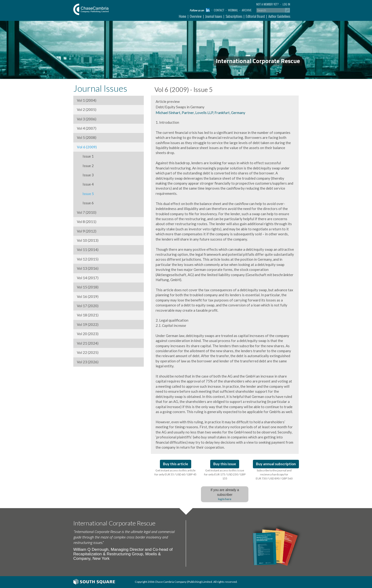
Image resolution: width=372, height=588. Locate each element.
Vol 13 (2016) (88, 268)
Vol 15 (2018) (88, 287)
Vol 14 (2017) (88, 278)
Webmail (233, 10)
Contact (219, 10)
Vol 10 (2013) (88, 240)
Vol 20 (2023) (88, 334)
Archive (247, 10)
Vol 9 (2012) (87, 231)
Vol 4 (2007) (87, 128)
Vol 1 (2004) (87, 100)
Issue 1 (85, 156)
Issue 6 (85, 203)
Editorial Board (255, 16)
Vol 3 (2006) (87, 119)
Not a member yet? (267, 4)
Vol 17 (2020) (88, 306)
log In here (225, 499)
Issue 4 (85, 184)
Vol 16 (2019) (88, 296)
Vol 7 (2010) (87, 212)
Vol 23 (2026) (88, 362)
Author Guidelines (279, 16)
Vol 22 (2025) (88, 352)
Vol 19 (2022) (88, 324)
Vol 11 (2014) (88, 250)
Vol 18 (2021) (88, 315)
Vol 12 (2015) (88, 259)
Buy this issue (225, 464)
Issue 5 (85, 194)
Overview (196, 16)
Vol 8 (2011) (87, 222)
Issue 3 (85, 175)
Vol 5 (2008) (87, 137)
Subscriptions (234, 16)
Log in (286, 4)
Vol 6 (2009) (87, 147)
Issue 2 (85, 166)
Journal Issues (214, 16)
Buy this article (176, 464)
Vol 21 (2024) (88, 343)
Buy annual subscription (276, 464)
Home (183, 16)
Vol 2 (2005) (87, 109)
